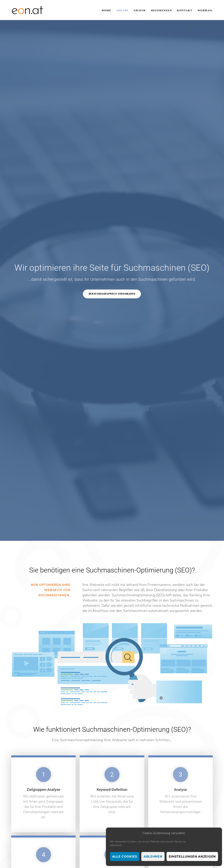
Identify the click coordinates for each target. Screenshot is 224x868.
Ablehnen (153, 857)
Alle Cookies (125, 857)
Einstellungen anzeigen (192, 857)
